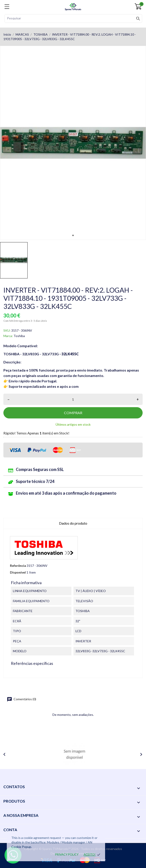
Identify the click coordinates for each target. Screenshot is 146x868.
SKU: (7, 330)
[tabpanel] (73, 143)
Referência (18, 566)
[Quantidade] (73, 399)
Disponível (18, 572)
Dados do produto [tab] (73, 523)
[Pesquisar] (73, 18)
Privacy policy (67, 854)
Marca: (8, 336)
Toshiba (19, 336)
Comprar (73, 413)
